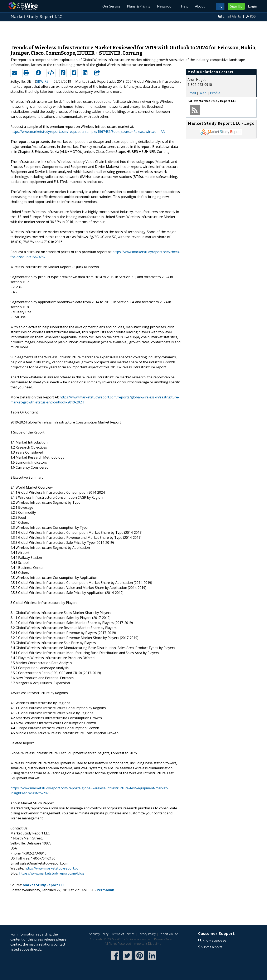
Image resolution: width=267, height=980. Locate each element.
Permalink (105, 890)
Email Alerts (232, 16)
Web (203, 93)
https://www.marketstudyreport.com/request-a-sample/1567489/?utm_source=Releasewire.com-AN (88, 132)
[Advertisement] (133, 31)
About (200, 6)
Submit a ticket (212, 947)
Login (253, 6)
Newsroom (166, 6)
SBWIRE (42, 81)
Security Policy (99, 934)
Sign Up (236, 6)
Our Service (111, 6)
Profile (215, 93)
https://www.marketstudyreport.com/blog (52, 873)
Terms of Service (123, 934)
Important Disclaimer (148, 944)
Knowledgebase (214, 940)
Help (185, 6)
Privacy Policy (147, 934)
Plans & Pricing (139, 6)
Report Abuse (169, 934)
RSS (253, 16)
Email (192, 93)
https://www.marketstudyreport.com (53, 868)
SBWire (23, 6)
